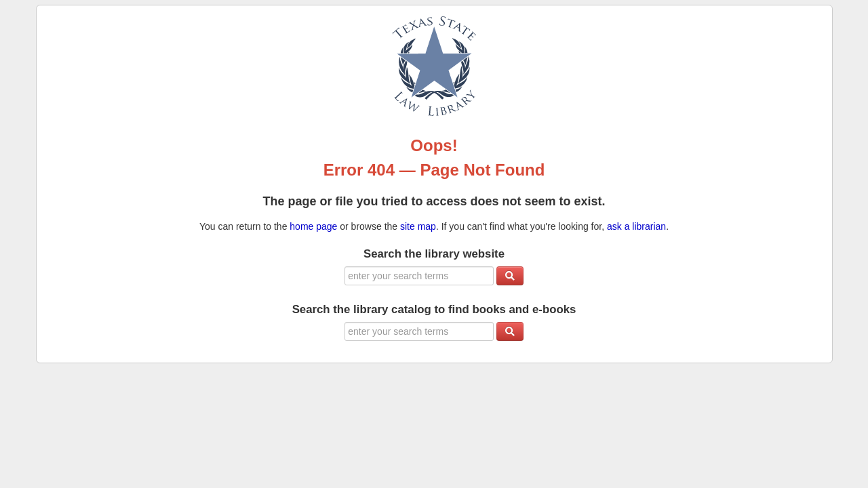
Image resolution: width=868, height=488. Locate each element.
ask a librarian (636, 226)
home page (313, 226)
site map (418, 226)
